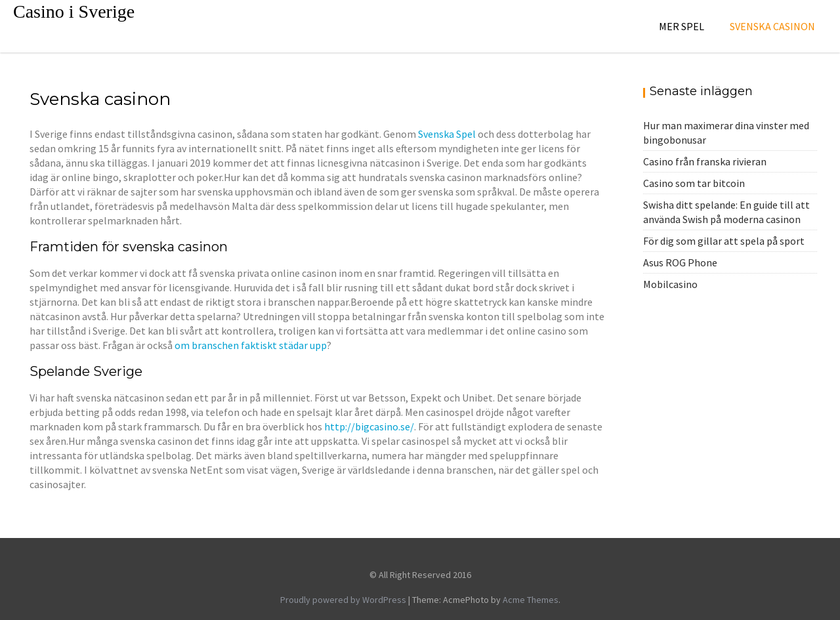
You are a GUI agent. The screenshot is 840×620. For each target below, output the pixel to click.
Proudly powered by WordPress (343, 600)
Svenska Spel (447, 134)
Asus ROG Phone (680, 262)
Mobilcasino (670, 284)
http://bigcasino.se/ (369, 426)
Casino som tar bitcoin (694, 183)
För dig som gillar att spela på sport (724, 241)
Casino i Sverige (74, 11)
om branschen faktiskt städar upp (250, 345)
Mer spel (682, 26)
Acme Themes (531, 600)
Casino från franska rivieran (705, 161)
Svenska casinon (772, 26)
